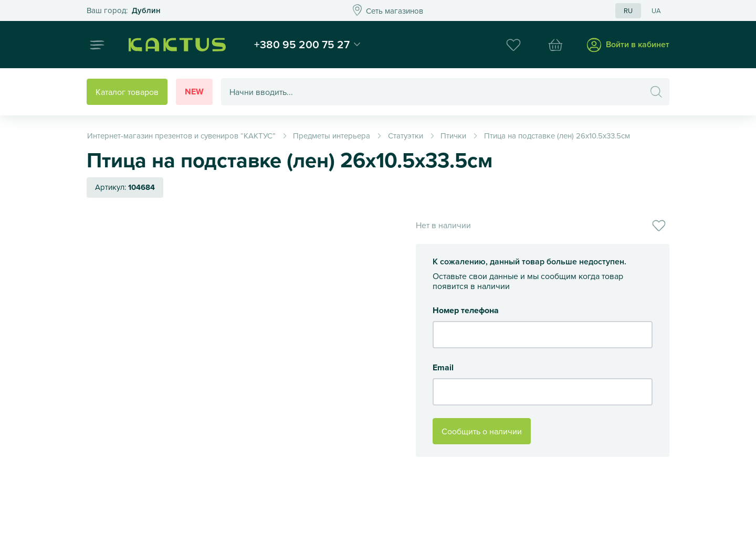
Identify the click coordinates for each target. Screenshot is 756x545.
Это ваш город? (124, 11)
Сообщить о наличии (482, 431)
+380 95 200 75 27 (302, 44)
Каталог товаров (127, 92)
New (194, 92)
